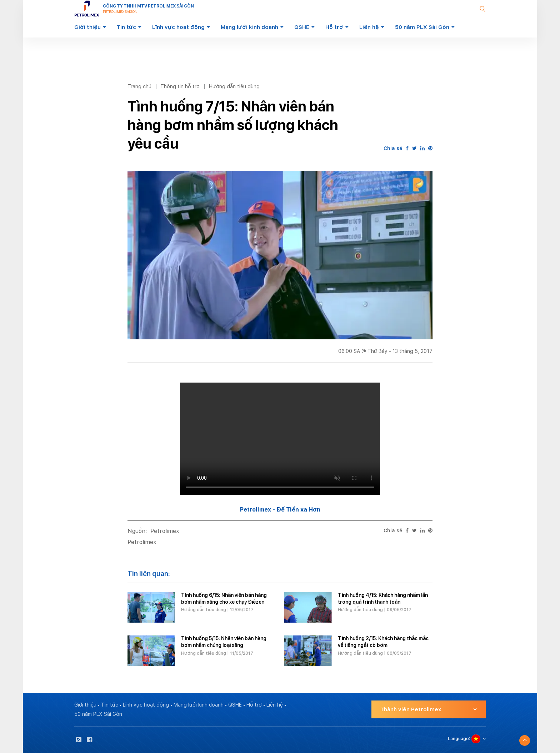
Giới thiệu (87, 27)
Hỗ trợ (334, 27)
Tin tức (126, 27)
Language (458, 739)
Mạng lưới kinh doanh (249, 27)
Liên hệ (369, 27)
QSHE (302, 27)
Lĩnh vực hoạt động (178, 27)
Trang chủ (139, 86)
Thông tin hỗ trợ (180, 86)
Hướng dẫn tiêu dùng (234, 86)
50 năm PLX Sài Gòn (422, 27)
